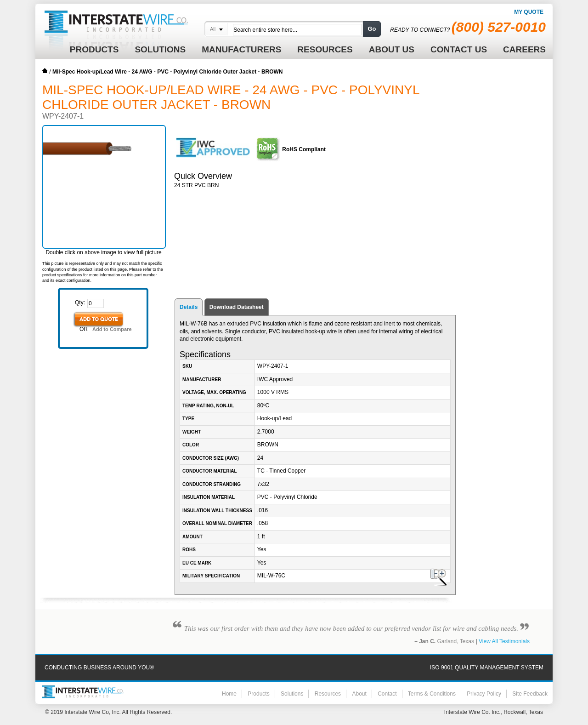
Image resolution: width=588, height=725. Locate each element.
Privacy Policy (484, 694)
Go (372, 29)
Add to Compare (112, 329)
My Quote (529, 12)
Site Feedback (530, 694)
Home (45, 71)
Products (258, 694)
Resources (328, 694)
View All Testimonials (504, 641)
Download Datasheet (237, 307)
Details (189, 307)
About (359, 694)
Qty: (80, 303)
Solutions (292, 694)
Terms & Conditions (432, 694)
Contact (387, 694)
